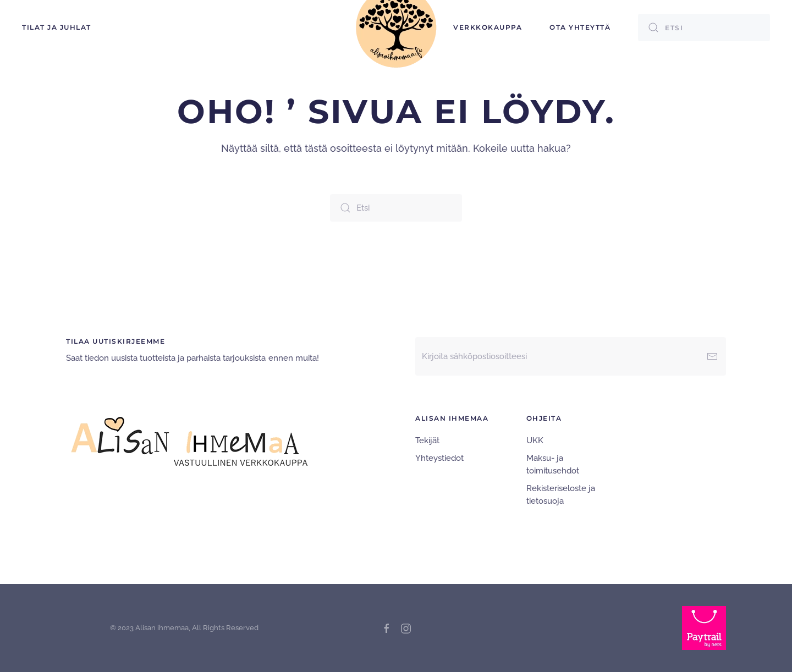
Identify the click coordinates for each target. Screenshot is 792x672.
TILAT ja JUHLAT (57, 27)
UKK (535, 440)
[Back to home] (396, 27)
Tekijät (427, 440)
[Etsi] (704, 27)
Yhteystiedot (439, 458)
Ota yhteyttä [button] (580, 27)
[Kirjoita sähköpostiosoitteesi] (571, 356)
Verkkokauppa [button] (488, 27)
